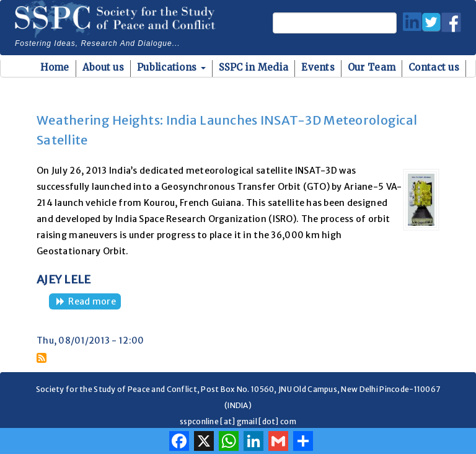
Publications (171, 67)
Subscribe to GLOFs (42, 358)
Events (318, 67)
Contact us (434, 67)
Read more (95, 302)
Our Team (372, 67)
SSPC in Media (254, 67)
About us (103, 67)
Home (55, 67)
